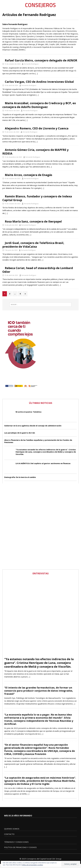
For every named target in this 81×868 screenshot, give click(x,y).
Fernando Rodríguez (31, 64)
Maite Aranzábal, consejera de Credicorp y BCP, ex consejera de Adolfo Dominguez (39, 105)
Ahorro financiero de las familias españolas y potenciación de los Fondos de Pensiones (38, 441)
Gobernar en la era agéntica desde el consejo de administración (33, 426)
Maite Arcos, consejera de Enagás (29, 175)
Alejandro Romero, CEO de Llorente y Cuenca (37, 128)
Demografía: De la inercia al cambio (20, 477)
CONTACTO (9, 834)
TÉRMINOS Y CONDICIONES (16, 842)
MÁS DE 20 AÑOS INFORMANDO (18, 816)
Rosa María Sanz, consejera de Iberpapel (33, 221)
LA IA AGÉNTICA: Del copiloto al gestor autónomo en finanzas (43, 463)
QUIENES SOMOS (12, 829)
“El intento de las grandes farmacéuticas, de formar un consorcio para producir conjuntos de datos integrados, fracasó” (39, 691)
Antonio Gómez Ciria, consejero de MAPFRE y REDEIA (35, 152)
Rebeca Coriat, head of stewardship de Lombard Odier (38, 270)
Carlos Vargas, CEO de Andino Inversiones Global (39, 82)
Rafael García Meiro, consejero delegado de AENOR (41, 60)
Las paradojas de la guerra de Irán (20, 433)
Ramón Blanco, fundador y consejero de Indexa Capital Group (37, 198)
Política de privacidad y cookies (32, 865)
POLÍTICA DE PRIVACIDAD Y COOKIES (20, 847)
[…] (36, 73)
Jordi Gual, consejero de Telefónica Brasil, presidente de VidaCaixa (33, 245)
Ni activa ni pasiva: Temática (28, 412)
